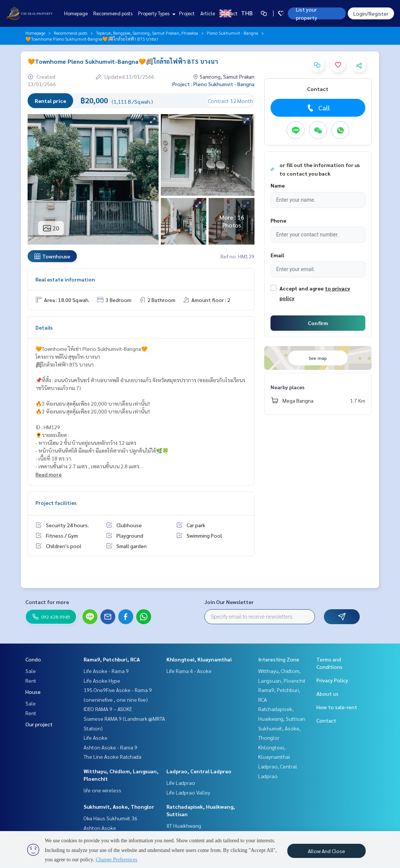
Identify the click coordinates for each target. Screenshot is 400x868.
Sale (31, 671)
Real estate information (65, 279)
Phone (278, 220)
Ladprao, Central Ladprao (199, 771)
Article (208, 13)
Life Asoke (96, 738)
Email (277, 255)
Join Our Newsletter (229, 602)
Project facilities (56, 503)
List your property (307, 13)
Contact (229, 13)
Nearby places (287, 387)
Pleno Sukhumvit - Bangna (232, 33)
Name (278, 185)
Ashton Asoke (100, 828)
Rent (31, 680)
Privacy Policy (332, 680)
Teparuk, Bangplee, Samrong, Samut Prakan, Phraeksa (147, 33)
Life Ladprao (181, 783)
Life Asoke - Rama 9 (106, 671)
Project (187, 13)
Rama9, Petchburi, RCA (112, 659)
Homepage (76, 13)
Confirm (318, 323)
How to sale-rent (337, 707)
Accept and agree (301, 288)
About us (327, 694)
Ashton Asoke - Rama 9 (110, 747)
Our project (39, 724)
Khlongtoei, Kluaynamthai (199, 659)
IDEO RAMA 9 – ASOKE (108, 709)
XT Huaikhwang (184, 825)
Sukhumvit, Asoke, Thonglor (119, 806)
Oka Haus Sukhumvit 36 (110, 818)
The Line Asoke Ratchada (112, 757)
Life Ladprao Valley (188, 792)
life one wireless (102, 790)
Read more (49, 474)
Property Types (156, 13)
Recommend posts (113, 13)
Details (44, 327)
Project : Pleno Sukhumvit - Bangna (213, 84)
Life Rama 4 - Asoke (189, 671)
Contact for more (47, 602)
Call (318, 108)
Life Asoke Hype (102, 680)
